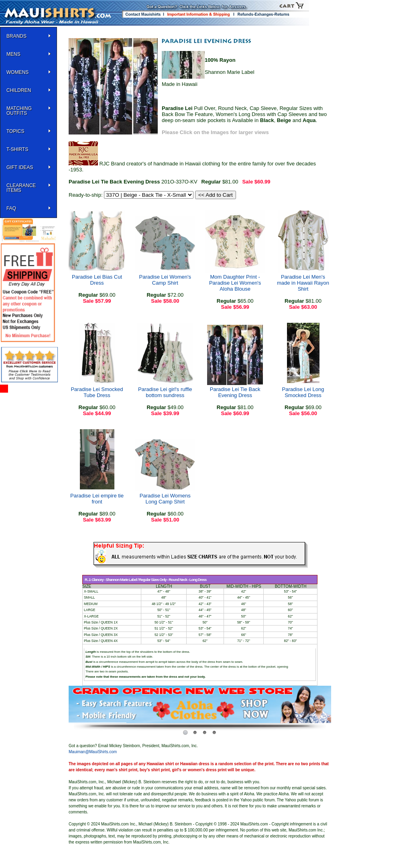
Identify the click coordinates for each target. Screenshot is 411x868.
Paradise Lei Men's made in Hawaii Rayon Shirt (303, 283)
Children (19, 90)
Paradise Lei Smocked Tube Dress (97, 392)
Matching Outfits (19, 111)
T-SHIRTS (17, 149)
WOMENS (17, 72)
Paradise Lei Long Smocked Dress (303, 392)
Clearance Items (21, 188)
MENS (13, 54)
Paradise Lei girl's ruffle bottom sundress (165, 392)
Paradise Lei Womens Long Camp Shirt (165, 499)
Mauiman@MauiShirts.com (93, 752)
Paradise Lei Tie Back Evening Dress (235, 392)
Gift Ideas (20, 167)
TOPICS (15, 131)
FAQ (11, 208)
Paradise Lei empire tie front (97, 499)
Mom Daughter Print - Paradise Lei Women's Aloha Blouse (235, 283)
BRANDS (16, 36)
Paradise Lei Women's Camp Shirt (165, 280)
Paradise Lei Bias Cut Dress (97, 280)
